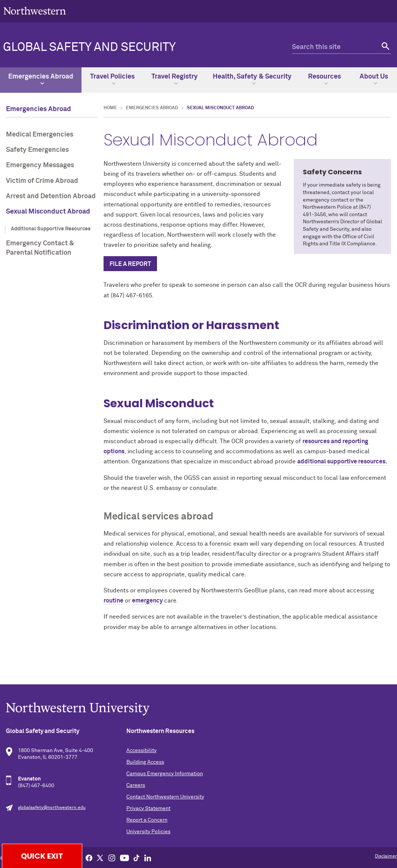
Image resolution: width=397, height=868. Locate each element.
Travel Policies (112, 79)
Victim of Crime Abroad (42, 181)
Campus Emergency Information (165, 774)
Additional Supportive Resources (51, 229)
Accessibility (141, 751)
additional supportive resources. (342, 461)
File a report (130, 264)
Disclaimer (386, 856)
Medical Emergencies (40, 135)
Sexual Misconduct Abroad (48, 212)
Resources (324, 79)
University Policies (148, 832)
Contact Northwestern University (165, 797)
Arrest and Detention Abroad (51, 196)
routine (113, 601)
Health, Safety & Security (252, 79)
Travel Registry (175, 79)
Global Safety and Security (89, 47)
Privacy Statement (148, 809)
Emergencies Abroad (41, 79)
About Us (374, 79)
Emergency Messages (40, 165)
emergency (147, 601)
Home (110, 108)
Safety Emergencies (37, 150)
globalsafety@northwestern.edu (52, 808)
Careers (136, 785)
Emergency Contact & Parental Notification (40, 248)
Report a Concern (147, 820)
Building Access (145, 762)
